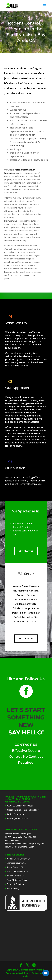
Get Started (26, 551)
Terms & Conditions (16, 884)
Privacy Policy (13, 888)
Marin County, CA (15, 867)
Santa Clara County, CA (18, 871)
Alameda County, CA (17, 863)
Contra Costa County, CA (19, 859)
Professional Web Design (19, 973)
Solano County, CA (16, 876)
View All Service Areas (17, 880)
